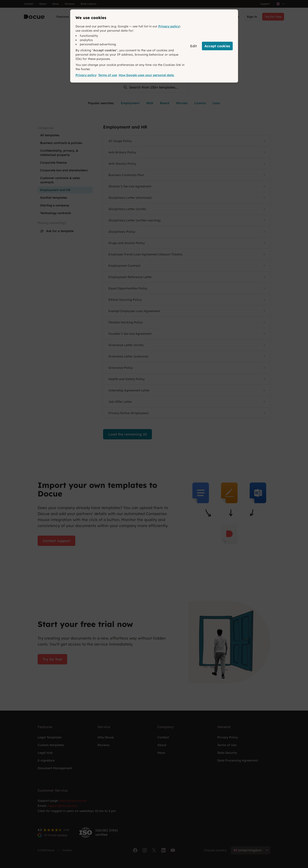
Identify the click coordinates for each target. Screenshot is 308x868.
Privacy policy (169, 26)
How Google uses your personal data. (147, 75)
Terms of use (108, 75)
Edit (193, 46)
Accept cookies (217, 46)
